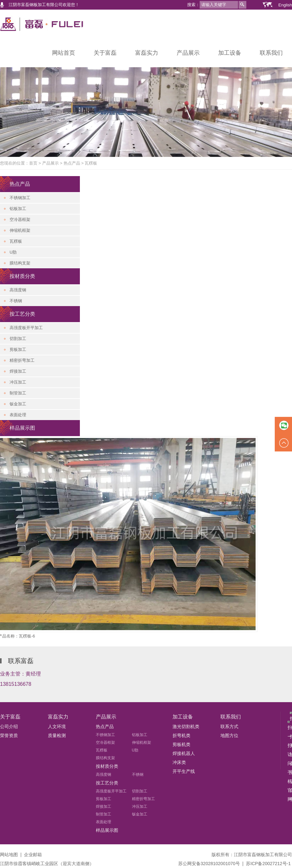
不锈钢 (16, 301)
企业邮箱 (33, 855)
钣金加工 (18, 404)
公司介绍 (9, 726)
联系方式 (229, 726)
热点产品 (72, 163)
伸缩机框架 (20, 230)
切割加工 (18, 339)
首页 (33, 163)
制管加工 (18, 393)
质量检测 (57, 735)
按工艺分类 (22, 314)
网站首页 (64, 53)
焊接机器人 (184, 753)
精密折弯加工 (22, 360)
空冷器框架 (20, 219)
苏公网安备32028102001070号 (209, 864)
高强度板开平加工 (26, 328)
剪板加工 (18, 349)
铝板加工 (18, 209)
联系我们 (271, 53)
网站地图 (9, 855)
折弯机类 (181, 735)
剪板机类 (181, 744)
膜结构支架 (20, 263)
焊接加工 (18, 371)
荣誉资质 (9, 735)
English (285, 5)
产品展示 (188, 53)
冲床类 (179, 762)
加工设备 (230, 53)
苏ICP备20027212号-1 (268, 864)
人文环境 (57, 726)
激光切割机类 (186, 726)
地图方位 (229, 735)
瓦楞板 (91, 163)
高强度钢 (18, 290)
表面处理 (18, 415)
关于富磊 (105, 53)
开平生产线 (184, 771)
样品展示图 (22, 428)
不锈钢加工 (20, 198)
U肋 (13, 252)
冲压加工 (18, 382)
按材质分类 (22, 276)
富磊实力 (147, 53)
